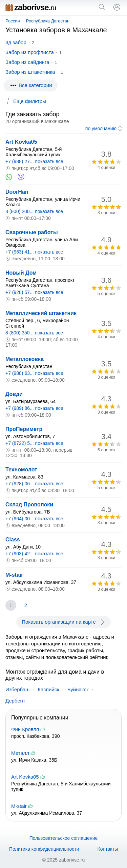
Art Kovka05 (21, 142)
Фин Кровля (25, 729)
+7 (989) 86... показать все (34, 408)
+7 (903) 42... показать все (34, 554)
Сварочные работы (32, 232)
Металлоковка (25, 359)
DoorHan (17, 192)
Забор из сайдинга (27, 62)
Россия (13, 21)
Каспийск (48, 689)
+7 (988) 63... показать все (34, 373)
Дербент (15, 701)
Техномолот (21, 470)
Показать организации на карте (63, 622)
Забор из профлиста (30, 52)
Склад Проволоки (29, 505)
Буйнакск (78, 689)
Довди (14, 394)
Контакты (108, 849)
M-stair (14, 575)
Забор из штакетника (30, 72)
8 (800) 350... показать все (34, 333)
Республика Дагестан (48, 21)
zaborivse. (31, 7)
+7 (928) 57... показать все (34, 292)
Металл (20, 753)
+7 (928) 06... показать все (34, 484)
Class (13, 540)
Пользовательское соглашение (64, 838)
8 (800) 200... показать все (34, 211)
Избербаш (17, 689)
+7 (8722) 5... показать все (34, 443)
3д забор (16, 42)
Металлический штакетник (41, 313)
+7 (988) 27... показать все (34, 161)
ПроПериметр (24, 429)
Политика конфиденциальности (44, 849)
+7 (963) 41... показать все (34, 252)
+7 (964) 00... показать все (34, 519)
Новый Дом (21, 273)
